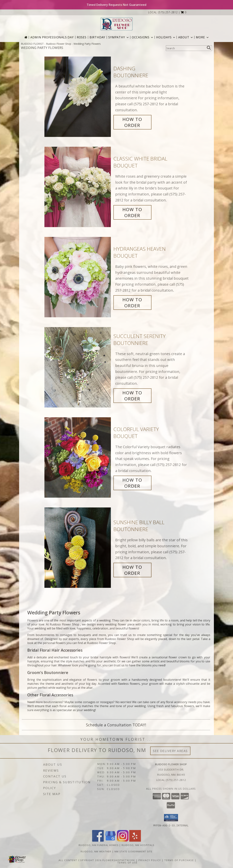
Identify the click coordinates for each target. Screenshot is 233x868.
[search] (209, 48)
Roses (82, 37)
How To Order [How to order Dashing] (132, 122)
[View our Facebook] (98, 840)
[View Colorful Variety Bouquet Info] (78, 458)
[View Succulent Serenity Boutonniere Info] (78, 367)
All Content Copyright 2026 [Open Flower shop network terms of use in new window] (80, 860)
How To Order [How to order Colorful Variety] (132, 483)
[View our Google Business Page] (110, 840)
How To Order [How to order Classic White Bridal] (132, 212)
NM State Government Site (133, 851)
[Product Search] (185, 48)
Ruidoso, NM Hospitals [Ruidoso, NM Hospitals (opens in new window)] (138, 845)
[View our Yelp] (135, 840)
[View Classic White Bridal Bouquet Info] (78, 187)
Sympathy (119, 37)
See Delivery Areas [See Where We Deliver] (170, 751)
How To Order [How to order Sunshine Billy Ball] (132, 570)
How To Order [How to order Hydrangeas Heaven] (132, 303)
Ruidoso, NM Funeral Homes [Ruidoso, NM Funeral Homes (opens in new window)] (99, 845)
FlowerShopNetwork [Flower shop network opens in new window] (119, 860)
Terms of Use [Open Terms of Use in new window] (128, 862)
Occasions (143, 37)
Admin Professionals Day (52, 37)
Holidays (166, 37)
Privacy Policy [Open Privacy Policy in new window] (150, 860)
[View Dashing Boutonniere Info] (78, 97)
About (186, 37)
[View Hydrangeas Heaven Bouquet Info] (78, 277)
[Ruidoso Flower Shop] (116, 24)
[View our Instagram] (123, 840)
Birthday (97, 37)
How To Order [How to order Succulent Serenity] (132, 396)
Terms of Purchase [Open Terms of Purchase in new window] (179, 860)
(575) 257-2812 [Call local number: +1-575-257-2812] (168, 12)
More (203, 37)
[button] (184, 12)
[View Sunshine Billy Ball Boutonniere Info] (78, 548)
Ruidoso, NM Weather (96, 851)
